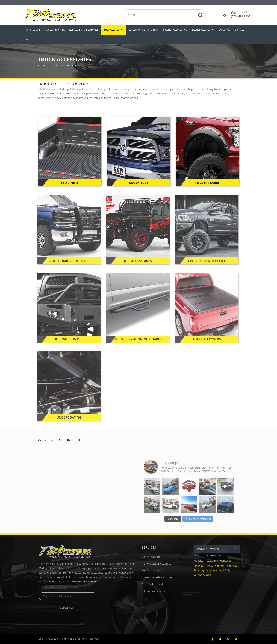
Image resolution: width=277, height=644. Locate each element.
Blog (29, 39)
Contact (239, 30)
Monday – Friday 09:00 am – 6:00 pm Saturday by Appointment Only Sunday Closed (216, 570)
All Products (33, 30)
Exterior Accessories (175, 30)
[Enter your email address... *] (68, 596)
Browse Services (218, 549)
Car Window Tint (55, 30)
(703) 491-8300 (213, 555)
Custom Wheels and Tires (144, 30)
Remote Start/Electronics (84, 30)
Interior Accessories (203, 30)
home (42, 65)
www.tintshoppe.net (220, 561)
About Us (225, 30)
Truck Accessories (113, 30)
